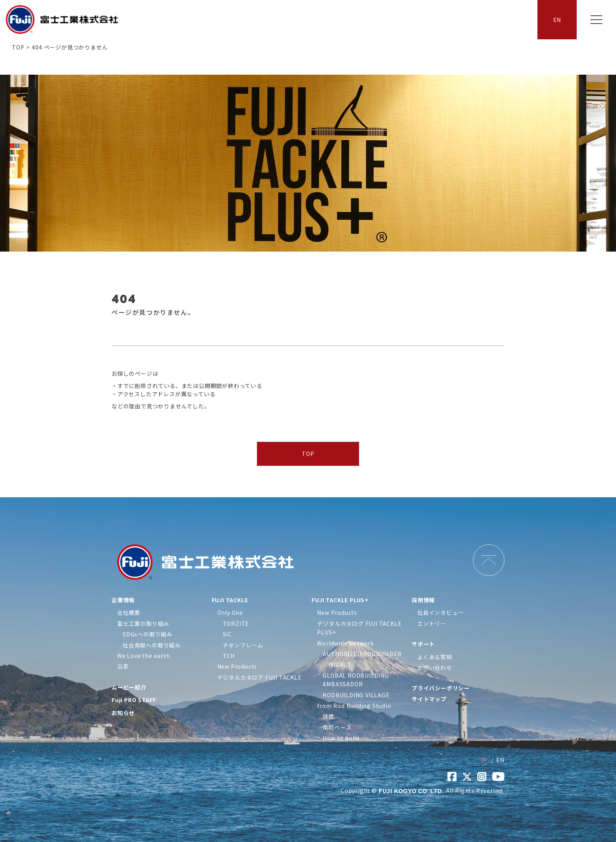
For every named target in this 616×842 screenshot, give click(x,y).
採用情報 (423, 600)
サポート (423, 644)
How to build (341, 738)
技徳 (328, 716)
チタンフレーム (243, 645)
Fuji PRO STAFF (134, 700)
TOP (18, 47)
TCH (229, 656)
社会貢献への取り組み (152, 645)
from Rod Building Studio (354, 706)
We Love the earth (144, 656)
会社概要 (129, 612)
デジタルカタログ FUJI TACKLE (259, 677)
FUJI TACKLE (230, 600)
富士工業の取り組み (143, 623)
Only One (230, 612)
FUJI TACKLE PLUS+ (340, 600)
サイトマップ (429, 699)
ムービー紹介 (129, 687)
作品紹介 (340, 664)
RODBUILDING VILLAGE (356, 695)
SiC (227, 634)
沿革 (123, 666)
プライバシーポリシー (441, 688)
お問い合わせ (435, 667)
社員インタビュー (440, 612)
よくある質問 (435, 657)
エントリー (432, 623)
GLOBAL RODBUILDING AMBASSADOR (356, 680)
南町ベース (337, 727)
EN (557, 20)
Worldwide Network (346, 643)
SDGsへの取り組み (148, 634)
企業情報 (123, 600)
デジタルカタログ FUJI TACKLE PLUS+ (359, 628)
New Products (237, 666)
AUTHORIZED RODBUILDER (362, 654)
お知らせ (123, 713)
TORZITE (236, 623)
